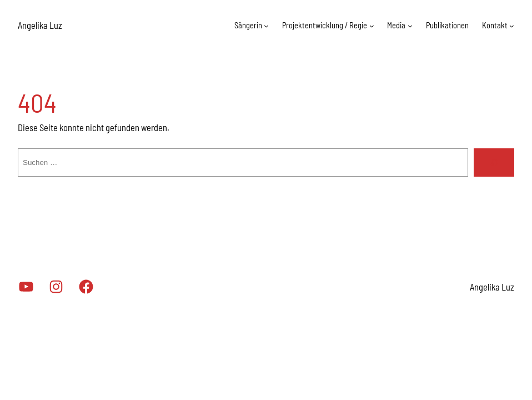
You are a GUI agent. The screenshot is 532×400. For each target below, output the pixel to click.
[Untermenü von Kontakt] (512, 26)
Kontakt (495, 25)
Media (393, 25)
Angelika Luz (43, 25)
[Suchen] (494, 162)
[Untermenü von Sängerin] (260, 26)
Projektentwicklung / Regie (319, 25)
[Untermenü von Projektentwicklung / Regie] (367, 26)
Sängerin (241, 25)
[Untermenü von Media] (408, 26)
